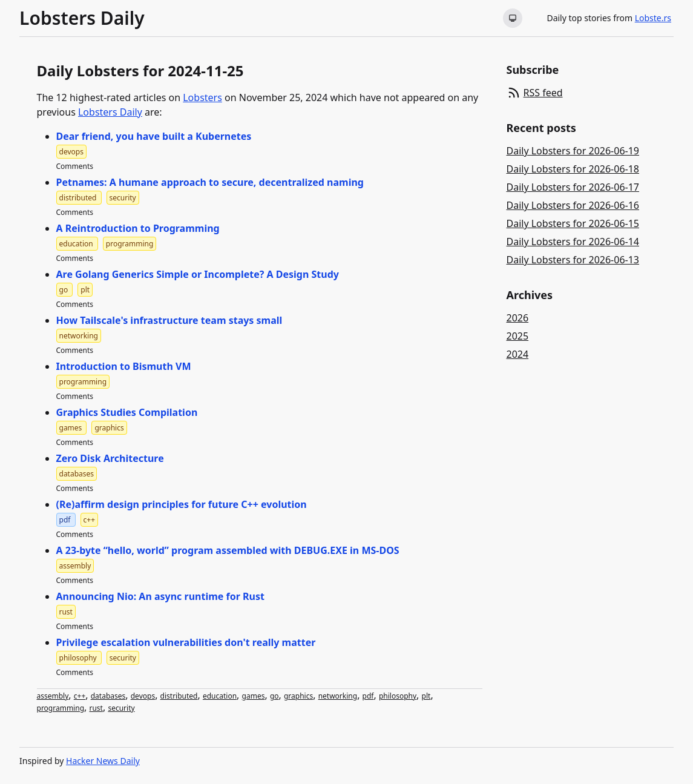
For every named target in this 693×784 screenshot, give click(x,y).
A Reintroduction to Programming (138, 228)
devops (143, 696)
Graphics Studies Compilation (127, 412)
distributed (179, 696)
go (274, 696)
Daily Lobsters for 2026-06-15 (573, 223)
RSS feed (543, 93)
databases (108, 696)
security (121, 708)
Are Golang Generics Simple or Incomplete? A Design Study (198, 274)
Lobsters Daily (82, 18)
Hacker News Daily (103, 761)
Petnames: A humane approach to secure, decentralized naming (210, 182)
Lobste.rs (653, 18)
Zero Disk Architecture (110, 458)
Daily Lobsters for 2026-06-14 (573, 242)
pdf (368, 696)
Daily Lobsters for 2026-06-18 (573, 169)
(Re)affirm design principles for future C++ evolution (182, 504)
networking (338, 696)
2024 (518, 354)
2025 (518, 336)
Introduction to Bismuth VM (124, 366)
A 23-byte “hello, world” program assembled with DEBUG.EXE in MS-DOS (228, 550)
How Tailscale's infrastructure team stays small (169, 320)
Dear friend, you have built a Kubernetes (154, 136)
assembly (53, 696)
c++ (80, 696)
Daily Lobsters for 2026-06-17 (573, 187)
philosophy (398, 696)
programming (61, 708)
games (254, 696)
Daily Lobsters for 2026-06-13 (573, 260)
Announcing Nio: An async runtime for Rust (160, 596)
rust (96, 708)
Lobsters (202, 97)
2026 (518, 318)
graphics (298, 696)
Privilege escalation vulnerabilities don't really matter (186, 642)
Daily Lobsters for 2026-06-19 (573, 151)
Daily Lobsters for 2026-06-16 (573, 205)
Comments (75, 166)
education (220, 696)
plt (426, 696)
